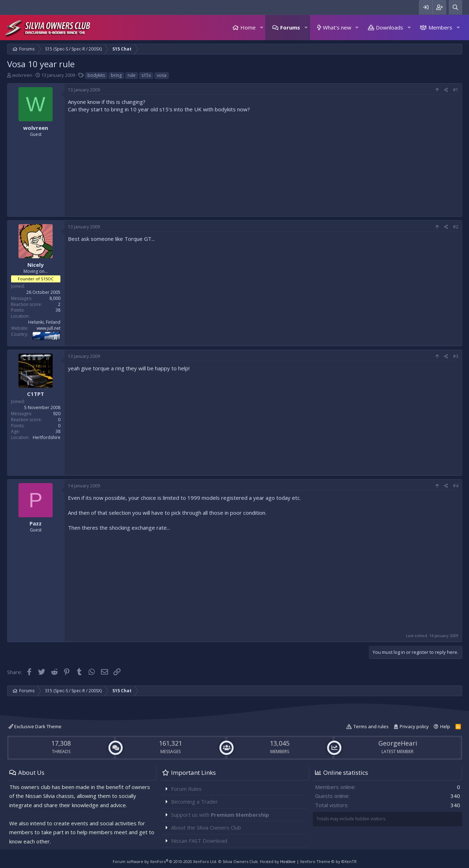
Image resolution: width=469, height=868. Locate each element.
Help (445, 726)
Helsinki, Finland (44, 322)
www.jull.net (49, 328)
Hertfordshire (47, 437)
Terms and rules (371, 726)
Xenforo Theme (328, 861)
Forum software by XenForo (165, 861)
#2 (456, 227)
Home (248, 27)
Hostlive (288, 861)
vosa (162, 75)
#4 (456, 486)
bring (116, 75)
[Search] (455, 7)
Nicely (36, 265)
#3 (456, 356)
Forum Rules (186, 789)
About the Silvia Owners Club (206, 827)
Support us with (220, 815)
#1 (456, 90)
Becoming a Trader (194, 801)
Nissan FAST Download (199, 841)
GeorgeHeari (398, 743)
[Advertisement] (263, 163)
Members (440, 27)
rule (132, 75)
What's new (337, 27)
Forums (290, 27)
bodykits (96, 75)
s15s (146, 75)
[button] (261, 28)
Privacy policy (414, 726)
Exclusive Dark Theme (35, 726)
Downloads (390, 27)
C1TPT (36, 394)
